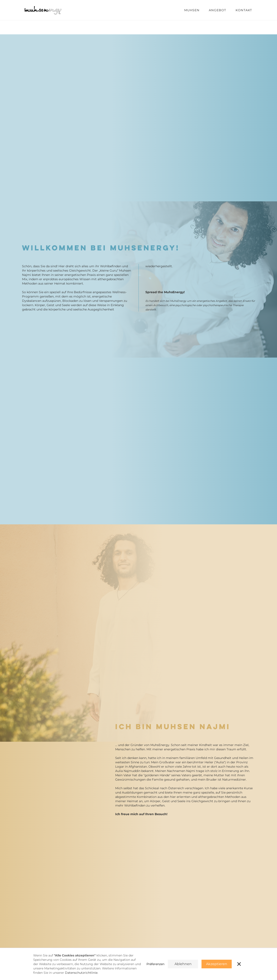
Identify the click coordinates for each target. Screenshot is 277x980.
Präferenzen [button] (155, 964)
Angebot (217, 10)
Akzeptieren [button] (217, 964)
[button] (239, 964)
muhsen (192, 10)
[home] (44, 10)
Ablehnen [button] (183, 964)
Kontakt (244, 10)
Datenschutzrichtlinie (81, 973)
